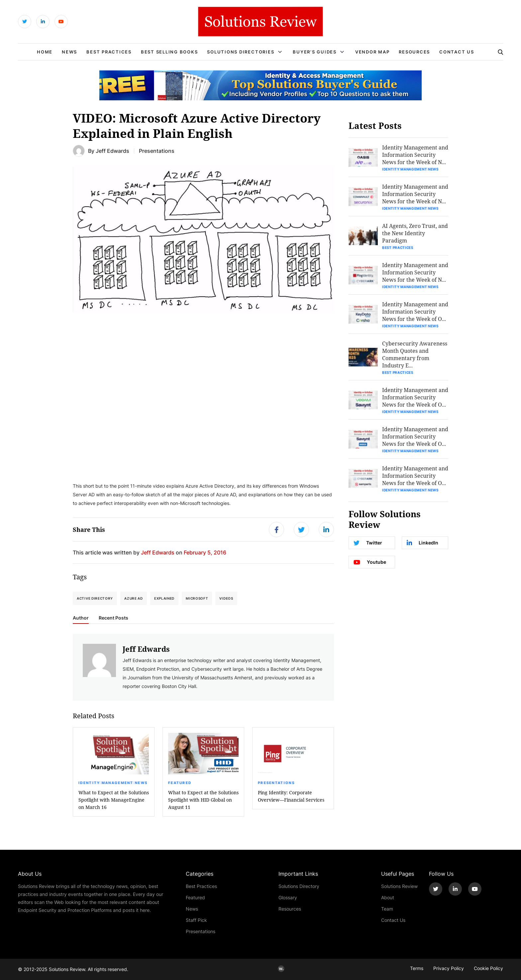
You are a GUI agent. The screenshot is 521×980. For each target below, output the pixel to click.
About (388, 897)
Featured (180, 783)
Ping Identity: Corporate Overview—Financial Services (291, 796)
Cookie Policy (488, 968)
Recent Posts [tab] (113, 618)
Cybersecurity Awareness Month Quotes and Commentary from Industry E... (415, 354)
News (69, 52)
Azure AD (134, 598)
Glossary (288, 897)
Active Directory (95, 598)
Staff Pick (196, 920)
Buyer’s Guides (315, 52)
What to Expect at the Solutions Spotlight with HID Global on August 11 (203, 800)
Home (45, 52)
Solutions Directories (241, 52)
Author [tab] (81, 618)
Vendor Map (372, 52)
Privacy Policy (449, 968)
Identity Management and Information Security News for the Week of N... (415, 155)
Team (387, 909)
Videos (226, 598)
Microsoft (197, 598)
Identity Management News (113, 783)
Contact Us (457, 52)
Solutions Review (399, 886)
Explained (164, 598)
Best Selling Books (169, 52)
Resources (414, 52)
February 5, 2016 (205, 552)
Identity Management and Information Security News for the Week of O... (415, 311)
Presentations (276, 783)
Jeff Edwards (112, 151)
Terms (417, 968)
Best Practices (109, 52)
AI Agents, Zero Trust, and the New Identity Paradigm (415, 233)
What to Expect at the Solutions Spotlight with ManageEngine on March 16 (114, 800)
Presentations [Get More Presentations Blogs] (157, 151)
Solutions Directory (299, 886)
